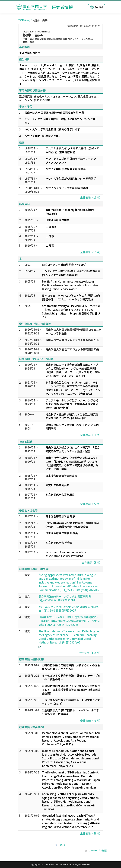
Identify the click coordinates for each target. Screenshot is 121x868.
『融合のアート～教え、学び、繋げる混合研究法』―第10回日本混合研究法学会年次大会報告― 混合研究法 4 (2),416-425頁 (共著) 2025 (69, 621)
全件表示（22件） (91, 504)
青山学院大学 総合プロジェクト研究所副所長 (72, 340)
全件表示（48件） (91, 833)
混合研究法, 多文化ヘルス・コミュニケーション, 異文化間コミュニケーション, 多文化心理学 (59, 98)
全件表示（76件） (91, 721)
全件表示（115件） (90, 653)
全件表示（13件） (91, 197)
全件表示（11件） (91, 435)
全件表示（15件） (91, 252)
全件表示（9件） (92, 562)
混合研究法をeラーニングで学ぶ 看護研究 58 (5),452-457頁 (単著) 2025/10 (65, 598)
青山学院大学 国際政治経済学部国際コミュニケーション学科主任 (74, 331)
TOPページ (25, 20)
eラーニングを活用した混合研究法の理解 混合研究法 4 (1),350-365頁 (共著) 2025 (69, 609)
